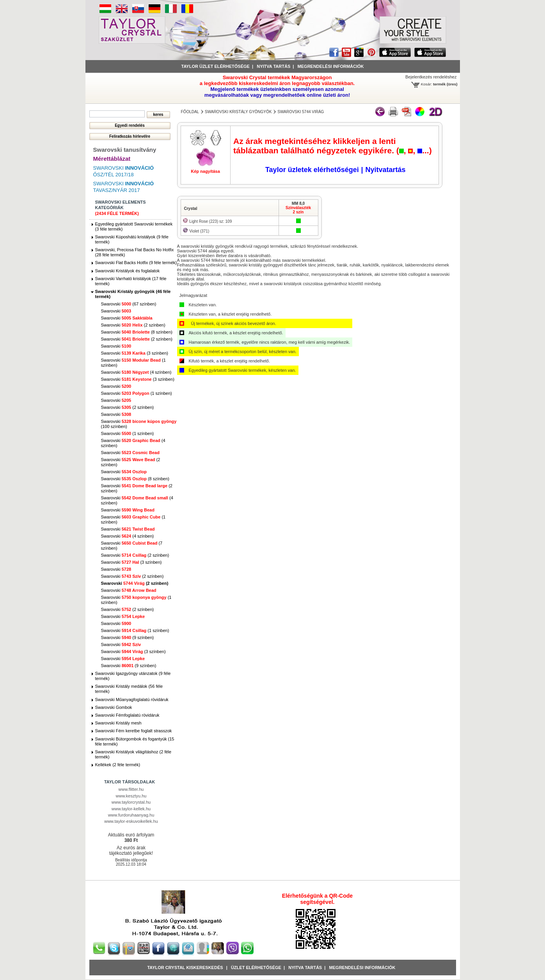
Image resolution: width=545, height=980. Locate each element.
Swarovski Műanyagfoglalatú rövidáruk (132, 699)
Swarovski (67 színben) (129, 304)
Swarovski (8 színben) (137, 332)
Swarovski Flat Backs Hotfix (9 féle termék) (136, 263)
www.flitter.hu (131, 789)
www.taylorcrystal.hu (131, 802)
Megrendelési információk (331, 66)
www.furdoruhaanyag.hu (131, 815)
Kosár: (427, 84)
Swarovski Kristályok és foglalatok (128, 271)
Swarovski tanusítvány (125, 150)
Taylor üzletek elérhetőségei (312, 170)
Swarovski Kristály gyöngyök (238, 112)
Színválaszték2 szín (298, 210)
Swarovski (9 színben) (128, 637)
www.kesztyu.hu (131, 796)
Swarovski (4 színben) (136, 372)
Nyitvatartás (385, 170)
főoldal (190, 112)
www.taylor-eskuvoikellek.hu (131, 821)
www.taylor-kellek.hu (131, 809)
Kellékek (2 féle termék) (118, 765)
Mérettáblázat (112, 159)
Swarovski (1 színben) (137, 393)
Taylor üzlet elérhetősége (216, 66)
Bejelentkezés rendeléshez (431, 77)
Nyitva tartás (273, 66)
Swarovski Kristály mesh (118, 723)
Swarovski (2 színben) (133, 325)
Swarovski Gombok (114, 707)
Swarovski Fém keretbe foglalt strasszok (134, 731)
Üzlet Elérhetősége (256, 968)
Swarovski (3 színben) (135, 353)
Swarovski (116, 311)
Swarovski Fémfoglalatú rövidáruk (127, 715)
